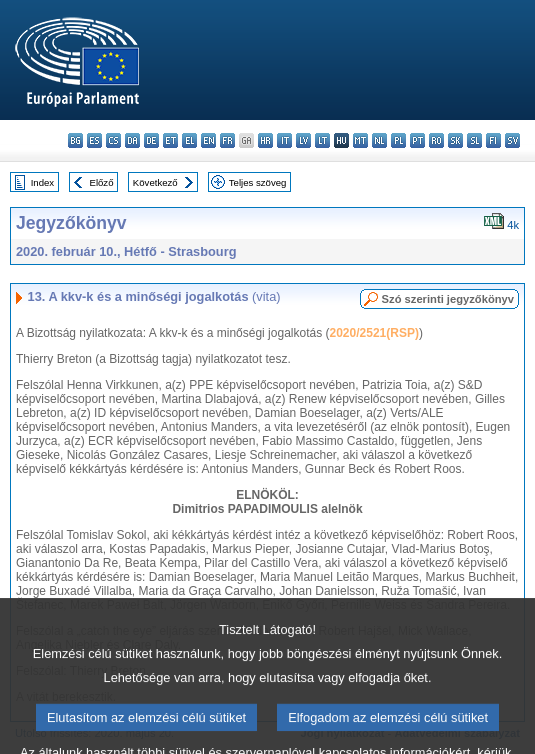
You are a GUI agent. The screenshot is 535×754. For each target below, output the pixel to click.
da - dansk (132, 140)
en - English (208, 140)
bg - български (75, 140)
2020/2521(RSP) (374, 333)
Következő (155, 182)
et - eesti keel (170, 140)
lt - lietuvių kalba (322, 140)
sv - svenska (512, 140)
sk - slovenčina (455, 140)
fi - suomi (493, 140)
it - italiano (284, 140)
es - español (94, 140)
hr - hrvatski (265, 140)
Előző (102, 182)
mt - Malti (360, 140)
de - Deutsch (151, 140)
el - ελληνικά (189, 140)
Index (42, 182)
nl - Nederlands (379, 140)
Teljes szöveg (258, 182)
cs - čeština (113, 140)
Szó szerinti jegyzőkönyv (448, 299)
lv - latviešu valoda (303, 140)
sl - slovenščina (474, 140)
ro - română (436, 140)
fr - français (227, 140)
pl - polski (398, 140)
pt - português (417, 140)
